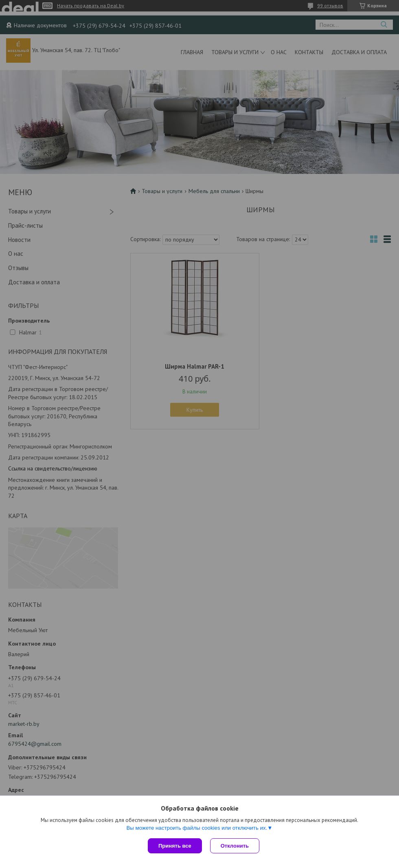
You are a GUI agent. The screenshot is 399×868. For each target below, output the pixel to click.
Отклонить (235, 846)
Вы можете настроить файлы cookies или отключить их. (197, 828)
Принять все (175, 846)
